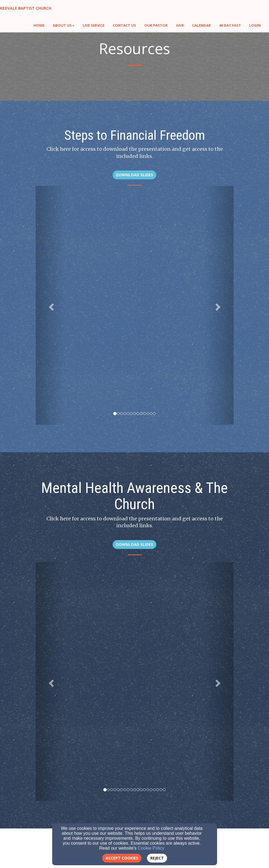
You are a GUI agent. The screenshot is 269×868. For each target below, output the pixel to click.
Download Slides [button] (134, 175)
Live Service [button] (94, 25)
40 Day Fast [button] (230, 25)
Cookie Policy (151, 848)
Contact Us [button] (124, 25)
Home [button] (39, 25)
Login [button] (255, 25)
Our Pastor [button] (156, 25)
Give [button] (180, 25)
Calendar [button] (201, 25)
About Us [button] (64, 25)
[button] (51, 305)
